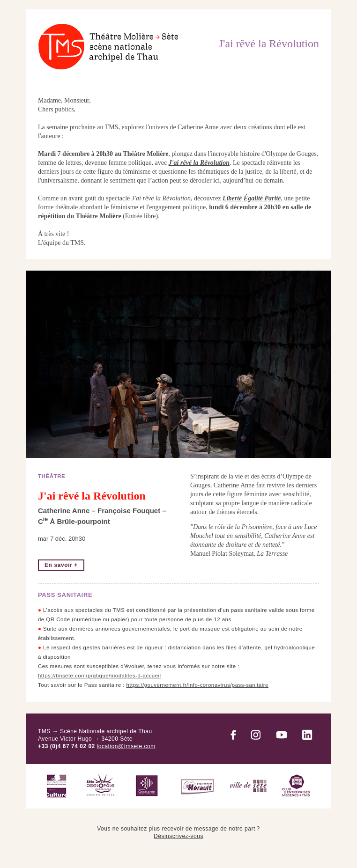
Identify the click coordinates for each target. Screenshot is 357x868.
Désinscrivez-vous (178, 836)
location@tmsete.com (126, 746)
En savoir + (61, 565)
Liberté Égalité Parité (252, 198)
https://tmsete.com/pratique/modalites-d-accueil (100, 676)
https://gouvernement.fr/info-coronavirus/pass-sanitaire (197, 685)
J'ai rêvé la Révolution (199, 163)
